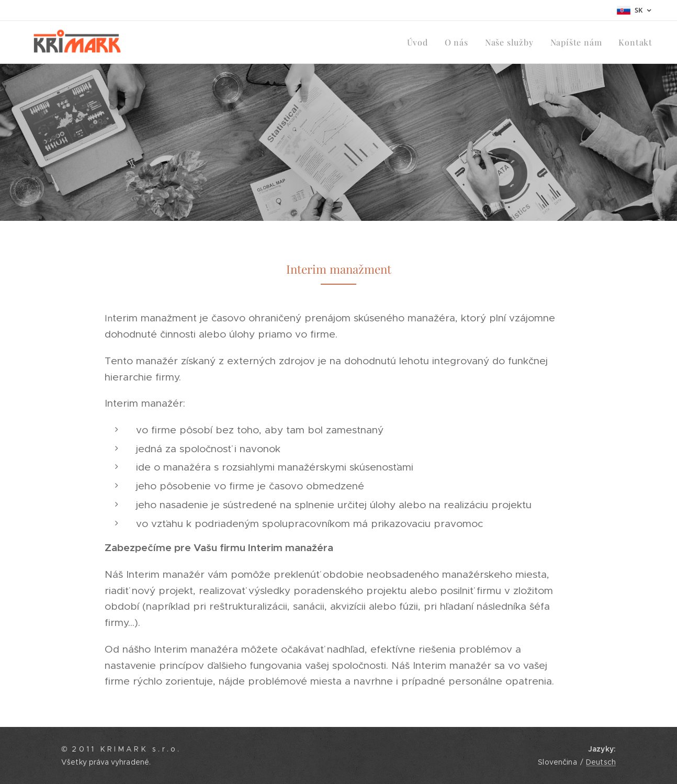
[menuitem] (428, 42)
